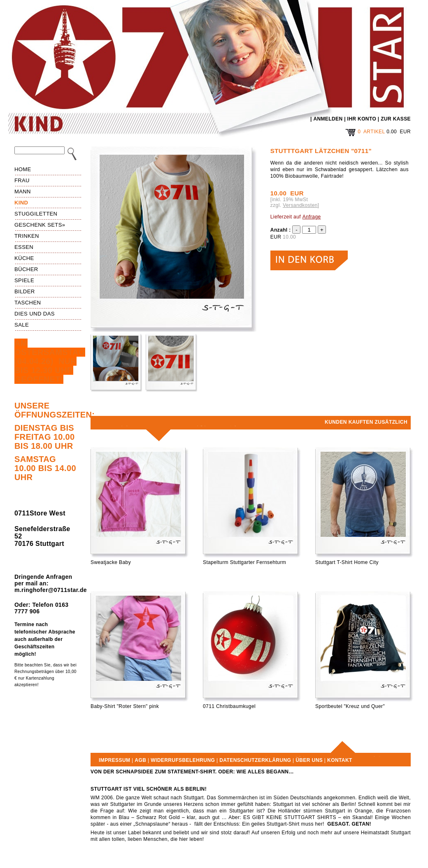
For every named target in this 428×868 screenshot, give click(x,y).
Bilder (25, 291)
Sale (22, 325)
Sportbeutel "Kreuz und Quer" (350, 706)
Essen (24, 247)
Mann (23, 191)
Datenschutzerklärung (255, 760)
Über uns (309, 760)
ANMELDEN (328, 119)
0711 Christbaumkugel (229, 706)
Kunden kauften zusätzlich (366, 422)
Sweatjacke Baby (111, 562)
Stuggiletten (36, 214)
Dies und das (35, 314)
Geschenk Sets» (40, 225)
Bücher (26, 269)
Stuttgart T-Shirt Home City (347, 562)
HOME (23, 169)
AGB (140, 760)
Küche (24, 258)
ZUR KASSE (396, 119)
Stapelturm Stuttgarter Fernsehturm (244, 562)
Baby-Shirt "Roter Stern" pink (125, 706)
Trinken (27, 236)
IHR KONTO (362, 119)
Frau (22, 180)
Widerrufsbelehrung (183, 760)
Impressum (114, 760)
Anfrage (312, 217)
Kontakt (340, 760)
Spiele (24, 280)
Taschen (28, 303)
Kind (21, 203)
